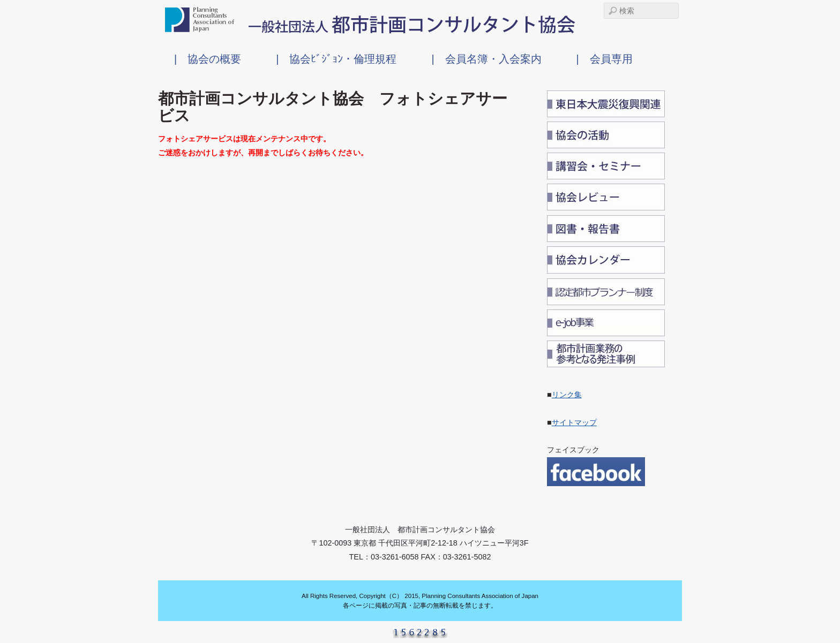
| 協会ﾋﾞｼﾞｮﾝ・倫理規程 (336, 59)
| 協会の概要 (208, 59)
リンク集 (567, 395)
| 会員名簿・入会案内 (486, 59)
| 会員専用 (605, 59)
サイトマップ (574, 422)
